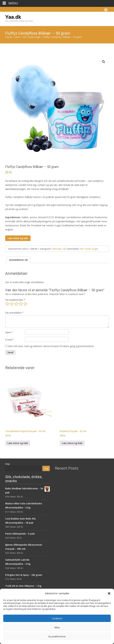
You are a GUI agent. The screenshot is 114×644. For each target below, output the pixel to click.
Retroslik (57, 249)
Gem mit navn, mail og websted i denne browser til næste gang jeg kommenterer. (51, 346)
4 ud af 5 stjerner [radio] (21, 304)
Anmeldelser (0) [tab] (18, 260)
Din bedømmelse (15, 300)
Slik (64, 249)
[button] (109, 593)
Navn (9, 332)
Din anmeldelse (14, 313)
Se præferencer (57, 636)
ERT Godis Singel (89, 249)
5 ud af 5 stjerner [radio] (25, 304)
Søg (7, 464)
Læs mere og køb (18, 238)
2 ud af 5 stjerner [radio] (12, 304)
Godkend (57, 618)
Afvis (57, 627)
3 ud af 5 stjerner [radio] (16, 304)
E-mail (9, 340)
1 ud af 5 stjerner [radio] (7, 304)
